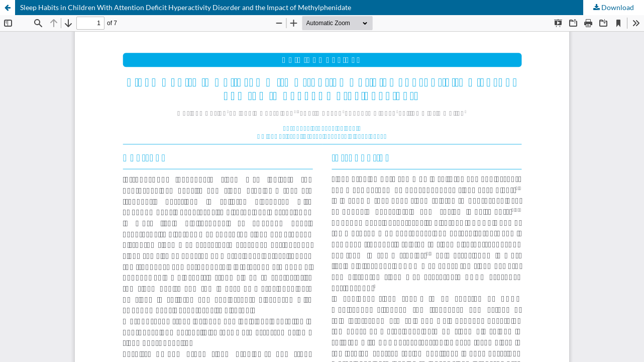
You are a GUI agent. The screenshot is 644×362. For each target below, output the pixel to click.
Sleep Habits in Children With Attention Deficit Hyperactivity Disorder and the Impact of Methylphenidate (186, 7)
